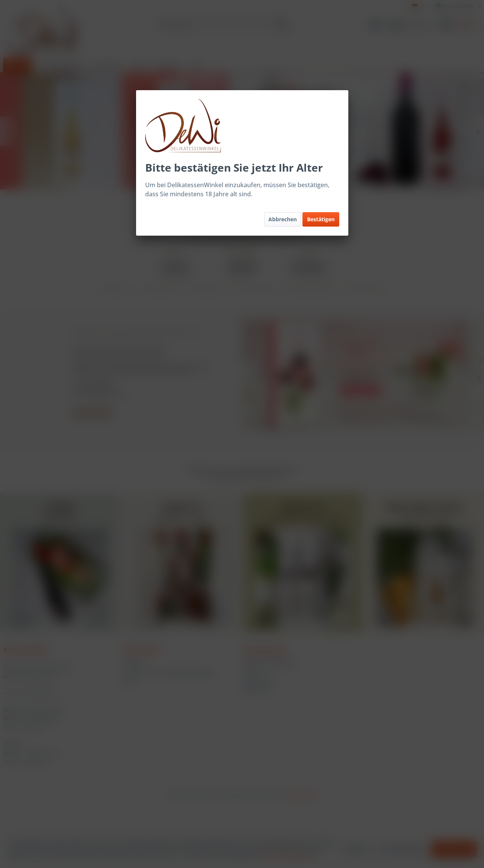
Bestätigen (321, 219)
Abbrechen (283, 219)
